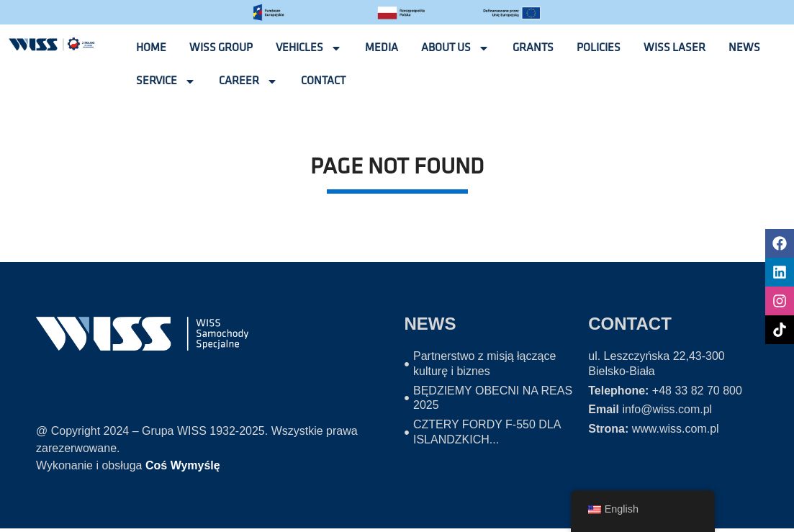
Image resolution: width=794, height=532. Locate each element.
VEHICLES (309, 48)
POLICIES (599, 48)
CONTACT (323, 81)
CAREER (248, 81)
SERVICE (166, 81)
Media (382, 48)
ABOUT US (455, 48)
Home (151, 48)
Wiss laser (675, 48)
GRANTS (533, 48)
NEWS (744, 48)
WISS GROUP (221, 48)
